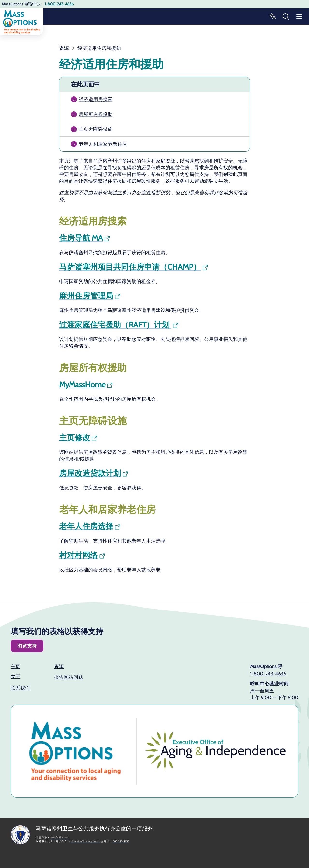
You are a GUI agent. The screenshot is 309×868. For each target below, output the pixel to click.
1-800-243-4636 (268, 674)
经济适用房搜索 (96, 99)
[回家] (22, 22)
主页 (15, 666)
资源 (59, 666)
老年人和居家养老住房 (103, 144)
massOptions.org (60, 837)
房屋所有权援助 (96, 114)
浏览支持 (27, 646)
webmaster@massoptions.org (86, 841)
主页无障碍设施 (96, 129)
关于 (15, 677)
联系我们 (20, 688)
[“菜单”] (299, 16)
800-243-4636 (121, 841)
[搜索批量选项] (286, 16)
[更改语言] (272, 16)
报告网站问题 (69, 677)
